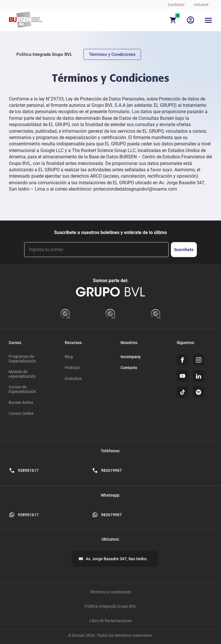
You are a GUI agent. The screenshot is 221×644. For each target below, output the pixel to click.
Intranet (201, 5)
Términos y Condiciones (112, 54)
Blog (69, 357)
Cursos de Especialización (22, 389)
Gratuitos (73, 379)
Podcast (72, 368)
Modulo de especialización (22, 374)
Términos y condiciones (110, 592)
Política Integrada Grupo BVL (44, 54)
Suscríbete (184, 250)
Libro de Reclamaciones (111, 621)
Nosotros (129, 343)
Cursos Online (21, 413)
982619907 (111, 515)
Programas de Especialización (22, 359)
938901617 (28, 515)
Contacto (176, 5)
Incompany (131, 357)
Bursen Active (21, 402)
